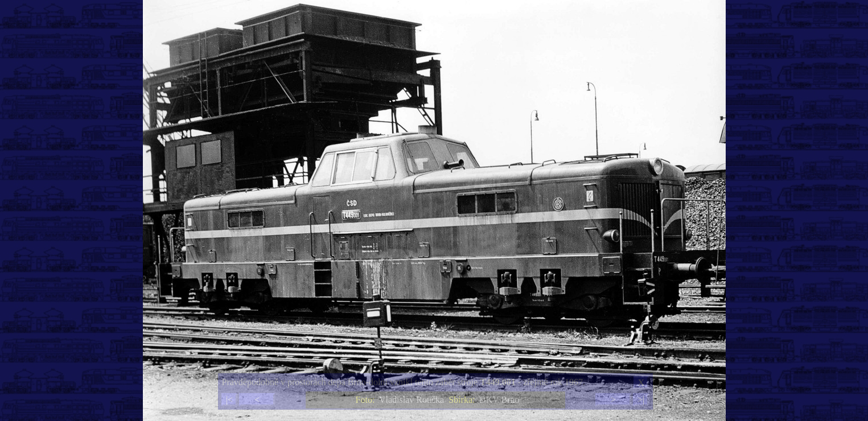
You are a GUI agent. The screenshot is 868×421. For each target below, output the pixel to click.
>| (641, 400)
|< (229, 400)
